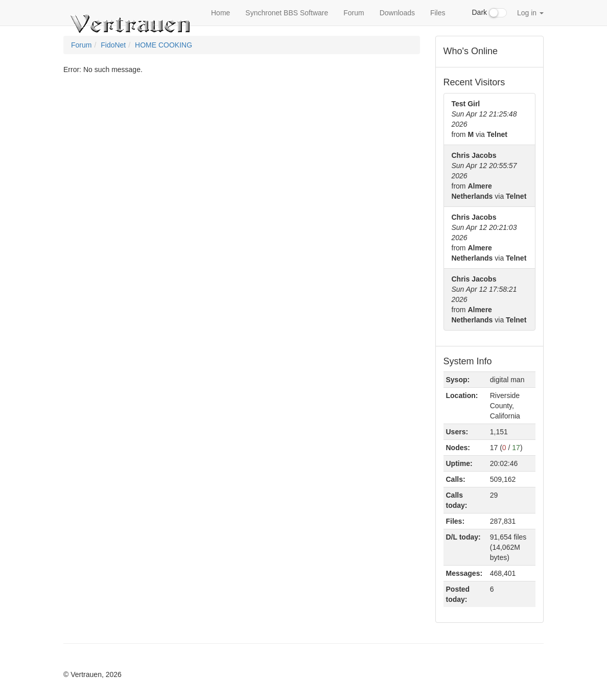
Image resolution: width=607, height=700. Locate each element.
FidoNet (113, 45)
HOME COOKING (164, 45)
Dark (489, 13)
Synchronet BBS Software (287, 13)
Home (220, 13)
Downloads (397, 13)
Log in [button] (530, 13)
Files (438, 13)
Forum (354, 13)
